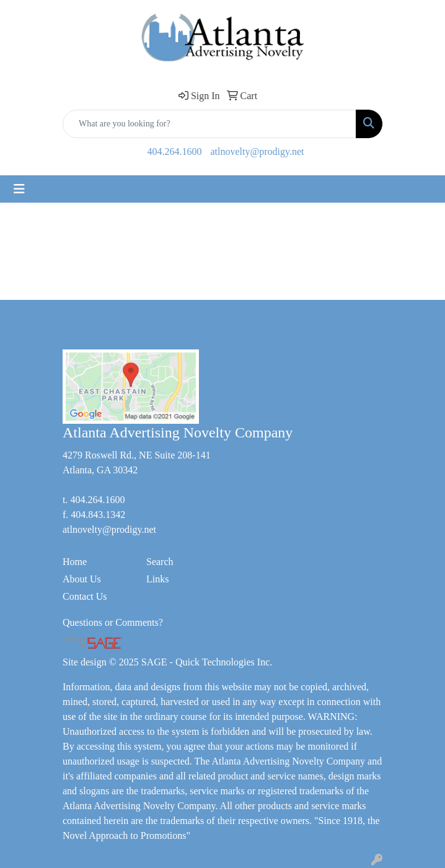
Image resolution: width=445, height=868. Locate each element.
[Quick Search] (209, 124)
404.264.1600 (175, 151)
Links (157, 579)
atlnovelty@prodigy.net (258, 151)
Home (75, 562)
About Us (82, 579)
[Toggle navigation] (19, 189)
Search (160, 562)
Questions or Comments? (113, 622)
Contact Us (85, 596)
